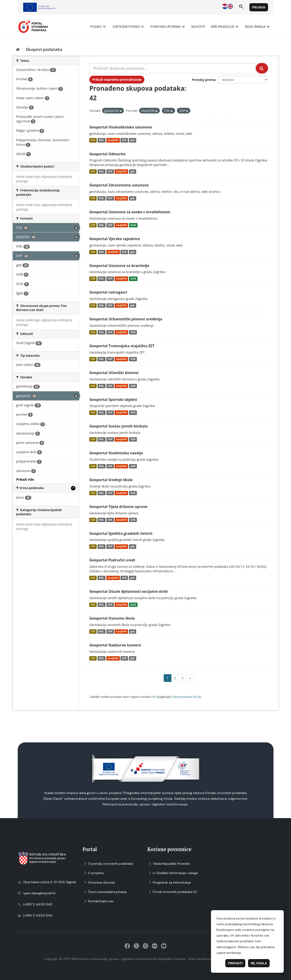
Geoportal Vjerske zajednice (115, 239)
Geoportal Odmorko (107, 154)
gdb (132, 140)
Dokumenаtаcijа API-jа (186, 697)
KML (102, 140)
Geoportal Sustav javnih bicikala (119, 426)
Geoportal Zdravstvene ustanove (119, 185)
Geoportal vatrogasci (108, 292)
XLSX (133, 225)
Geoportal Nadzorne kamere (115, 645)
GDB (133, 332)
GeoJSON (113, 140)
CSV (93, 140)
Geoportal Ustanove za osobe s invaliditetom (130, 212)
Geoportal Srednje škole (111, 480)
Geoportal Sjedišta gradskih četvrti (121, 533)
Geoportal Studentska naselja (116, 453)
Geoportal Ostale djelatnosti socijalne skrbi (129, 591)
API (154, 697)
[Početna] (18, 49)
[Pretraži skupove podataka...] (173, 68)
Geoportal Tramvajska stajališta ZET (122, 346)
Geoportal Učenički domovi (114, 373)
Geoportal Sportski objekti (113, 400)
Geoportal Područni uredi (112, 560)
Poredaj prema (204, 80)
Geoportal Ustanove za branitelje (119, 266)
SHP (124, 140)
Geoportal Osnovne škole (112, 618)
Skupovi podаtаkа (44, 49)
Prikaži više (25, 479)
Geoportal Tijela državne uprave (118, 507)
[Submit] (262, 68)
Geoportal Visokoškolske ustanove (121, 127)
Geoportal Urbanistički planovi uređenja (126, 319)
